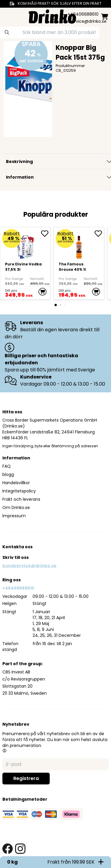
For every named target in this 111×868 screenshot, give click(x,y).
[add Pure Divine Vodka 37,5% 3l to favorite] (46, 234)
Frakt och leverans (21, 499)
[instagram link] (20, 849)
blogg (8, 474)
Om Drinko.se (16, 508)
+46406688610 (18, 588)
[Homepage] (52, 16)
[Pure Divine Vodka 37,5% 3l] (25, 263)
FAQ (7, 466)
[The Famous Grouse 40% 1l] (79, 263)
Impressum (14, 516)
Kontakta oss (17, 547)
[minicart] (105, 17)
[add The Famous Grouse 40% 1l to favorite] (99, 234)
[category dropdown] (7, 16)
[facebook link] (8, 849)
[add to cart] (42, 292)
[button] (4, 750)
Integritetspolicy (19, 491)
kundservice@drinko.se (29, 566)
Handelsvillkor (16, 483)
